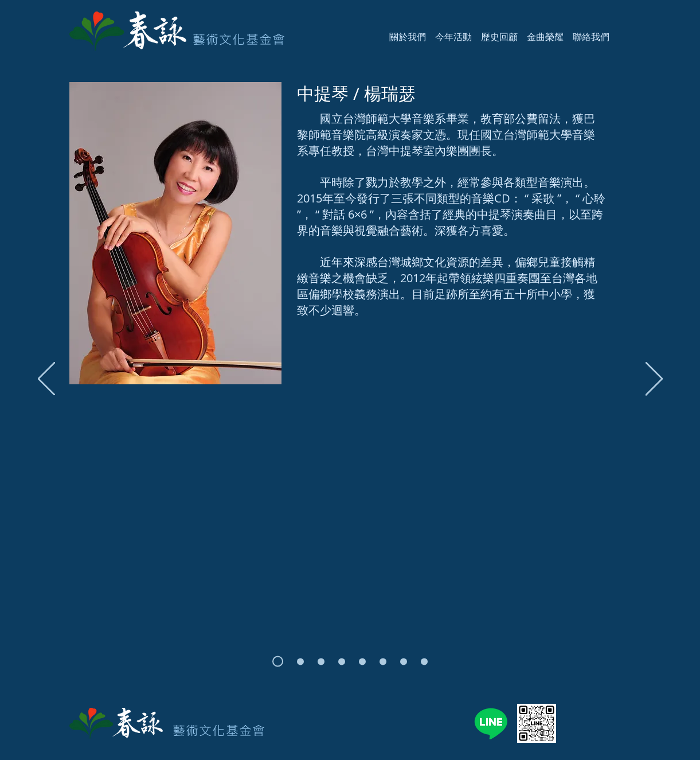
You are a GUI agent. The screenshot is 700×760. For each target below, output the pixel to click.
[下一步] (654, 380)
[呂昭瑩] (342, 661)
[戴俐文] (404, 661)
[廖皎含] (300, 661)
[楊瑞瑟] (278, 662)
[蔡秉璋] (321, 661)
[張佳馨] (362, 661)
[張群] (383, 661)
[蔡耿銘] (424, 661)
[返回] (46, 380)
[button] (408, 32)
